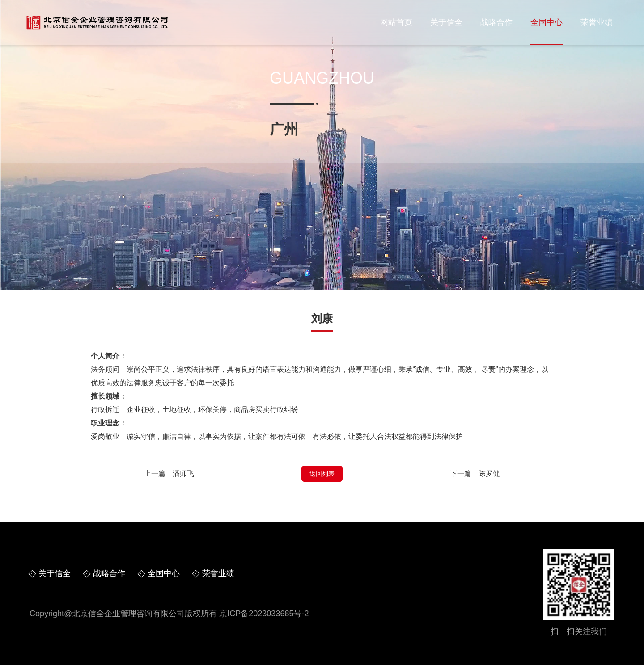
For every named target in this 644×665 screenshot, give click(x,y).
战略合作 (496, 22)
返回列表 (322, 474)
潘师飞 (183, 473)
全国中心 (547, 22)
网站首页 (396, 22)
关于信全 (446, 22)
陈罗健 (489, 473)
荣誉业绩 (597, 22)
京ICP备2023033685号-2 (264, 614)
